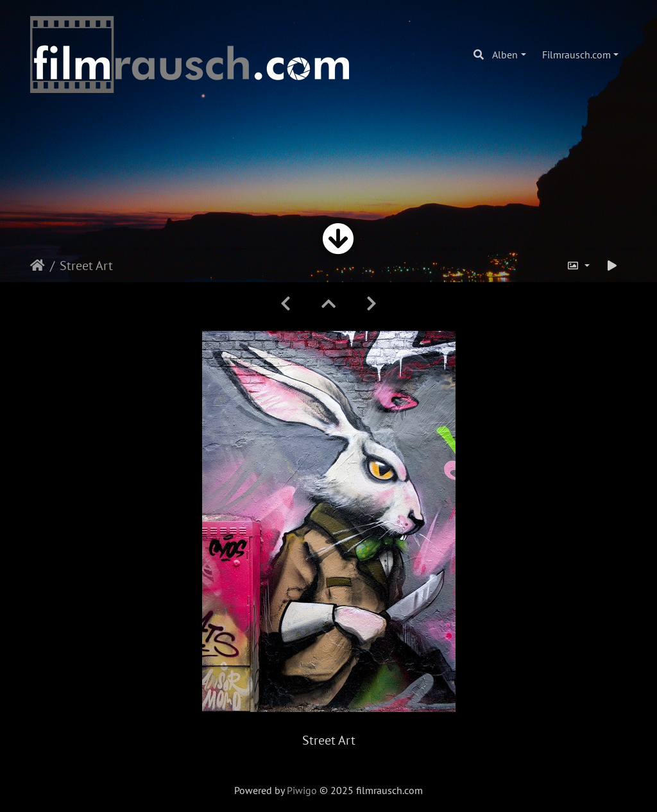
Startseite (38, 266)
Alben (505, 55)
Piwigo (302, 790)
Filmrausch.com (576, 55)
